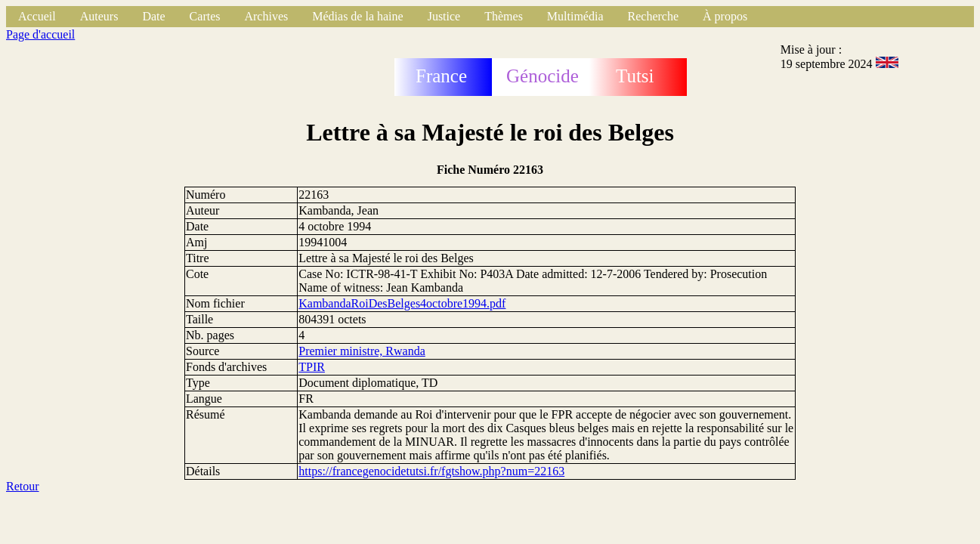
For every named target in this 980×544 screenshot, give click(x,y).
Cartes (205, 16)
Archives (266, 16)
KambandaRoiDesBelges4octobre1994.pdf (402, 303)
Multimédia (575, 16)
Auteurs (99, 16)
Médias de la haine (357, 16)
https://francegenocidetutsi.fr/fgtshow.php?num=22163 (431, 471)
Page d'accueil (40, 34)
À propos (725, 16)
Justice (444, 16)
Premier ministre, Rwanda (362, 351)
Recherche (654, 16)
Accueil (37, 16)
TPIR (312, 367)
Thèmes (504, 16)
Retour (23, 486)
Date (153, 16)
